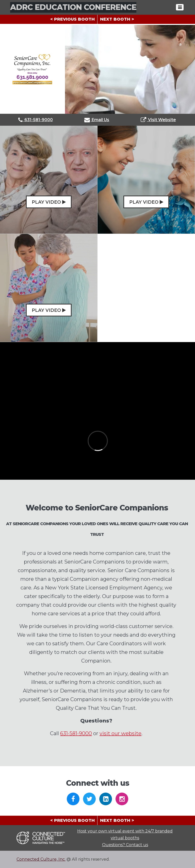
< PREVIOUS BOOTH (72, 19)
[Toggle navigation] (180, 7)
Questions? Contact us (125, 845)
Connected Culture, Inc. (41, 859)
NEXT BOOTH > (117, 19)
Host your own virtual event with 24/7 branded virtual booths (125, 834)
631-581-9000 (36, 120)
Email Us (97, 120)
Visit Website (158, 120)
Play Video (49, 202)
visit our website (120, 733)
